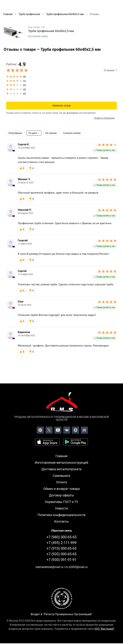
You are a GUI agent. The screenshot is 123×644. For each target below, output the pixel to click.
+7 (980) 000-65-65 (62, 537)
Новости (61, 508)
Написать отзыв (62, 106)
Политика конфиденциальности (62, 515)
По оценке (51, 133)
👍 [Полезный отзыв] (22, 168)
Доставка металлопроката (61, 469)
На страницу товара (38, 36)
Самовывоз (62, 476)
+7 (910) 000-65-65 (62, 548)
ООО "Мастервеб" (104, 629)
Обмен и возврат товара (61, 489)
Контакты (62, 521)
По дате (33, 133)
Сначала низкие (72, 133)
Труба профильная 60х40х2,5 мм (51, 31)
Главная (61, 456)
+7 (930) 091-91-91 (62, 560)
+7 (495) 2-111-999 (62, 543)
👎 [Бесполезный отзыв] (31, 168)
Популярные (15, 133)
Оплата (62, 482)
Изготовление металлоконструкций (62, 463)
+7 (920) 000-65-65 (62, 554)
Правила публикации (104, 118)
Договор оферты (62, 495)
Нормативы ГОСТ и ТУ (62, 502)
